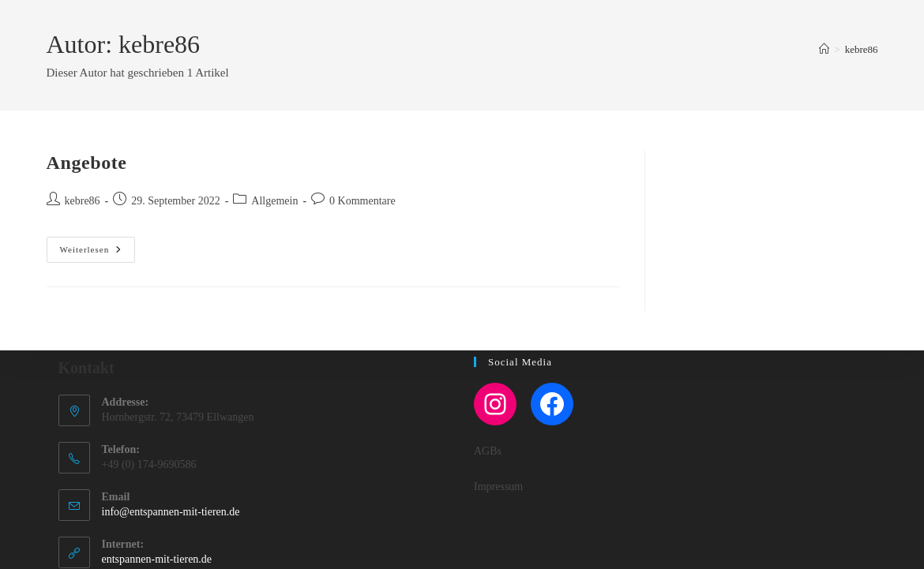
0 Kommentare (362, 201)
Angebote (87, 163)
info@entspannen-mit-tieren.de (171, 512)
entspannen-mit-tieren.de (157, 559)
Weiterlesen (98, 250)
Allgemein (274, 201)
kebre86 (862, 49)
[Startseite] (824, 49)
